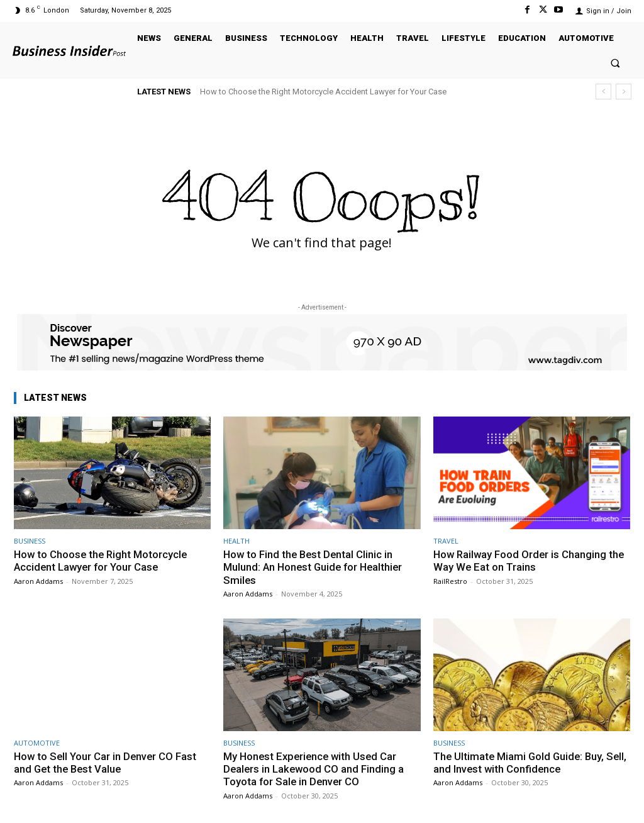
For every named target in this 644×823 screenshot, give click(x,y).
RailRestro (450, 581)
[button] (615, 63)
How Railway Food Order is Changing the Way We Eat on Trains (530, 561)
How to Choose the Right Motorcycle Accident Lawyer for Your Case (323, 92)
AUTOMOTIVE (37, 743)
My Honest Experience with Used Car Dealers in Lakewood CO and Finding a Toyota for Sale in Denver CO (315, 769)
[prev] (603, 92)
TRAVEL (446, 541)
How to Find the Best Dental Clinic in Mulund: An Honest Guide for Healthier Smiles (315, 567)
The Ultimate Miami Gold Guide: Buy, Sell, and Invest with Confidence (521, 763)
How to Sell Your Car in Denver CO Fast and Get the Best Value (107, 763)
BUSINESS (30, 541)
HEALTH (236, 541)
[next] (624, 92)
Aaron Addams (38, 581)
